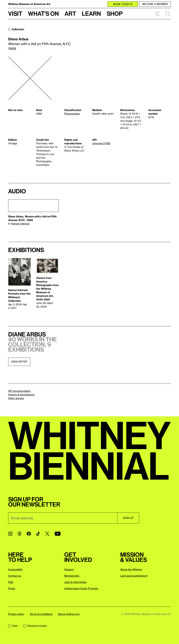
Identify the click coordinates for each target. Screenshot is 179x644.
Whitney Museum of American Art (29, 4)
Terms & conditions (41, 614)
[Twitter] (47, 534)
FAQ (11, 582)
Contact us (15, 576)
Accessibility (15, 569)
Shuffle (157, 14)
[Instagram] (10, 534)
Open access (16, 398)
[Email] (63, 518)
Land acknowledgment (134, 576)
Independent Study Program (81, 588)
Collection (18, 29)
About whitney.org (69, 614)
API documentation (19, 391)
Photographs (72, 114)
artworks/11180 (101, 143)
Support (69, 569)
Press (12, 588)
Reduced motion (35, 626)
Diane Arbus (18, 39)
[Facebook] (29, 534)
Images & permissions (21, 394)
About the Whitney (131, 569)
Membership (72, 576)
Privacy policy (16, 614)
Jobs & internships (75, 582)
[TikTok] (38, 534)
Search (168, 14)
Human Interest (20, 224)
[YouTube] (58, 534)
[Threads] (20, 534)
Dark (13, 626)
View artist (19, 362)
